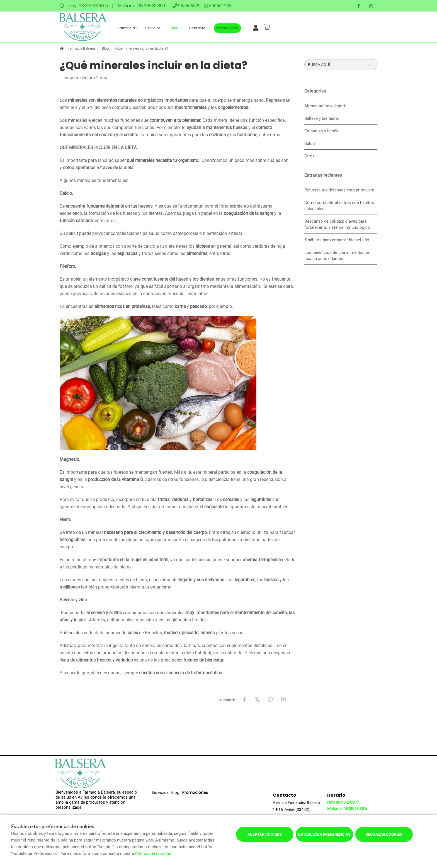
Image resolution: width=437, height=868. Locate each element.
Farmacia (126, 28)
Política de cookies (153, 854)
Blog (175, 28)
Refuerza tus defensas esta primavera (339, 190)
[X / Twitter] (257, 699)
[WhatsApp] (270, 700)
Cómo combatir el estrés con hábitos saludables (339, 206)
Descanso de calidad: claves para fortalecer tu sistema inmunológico (337, 224)
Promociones (227, 28)
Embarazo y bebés (321, 131)
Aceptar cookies (265, 834)
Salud (309, 144)
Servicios (153, 28)
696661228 (220, 6)
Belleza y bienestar (322, 118)
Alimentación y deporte (326, 106)
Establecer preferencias (324, 834)
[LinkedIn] (284, 700)
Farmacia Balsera (81, 48)
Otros (309, 156)
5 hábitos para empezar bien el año (337, 240)
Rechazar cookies (384, 834)
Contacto (197, 28)
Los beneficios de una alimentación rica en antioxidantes (337, 256)
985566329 (189, 6)
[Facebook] (244, 700)
